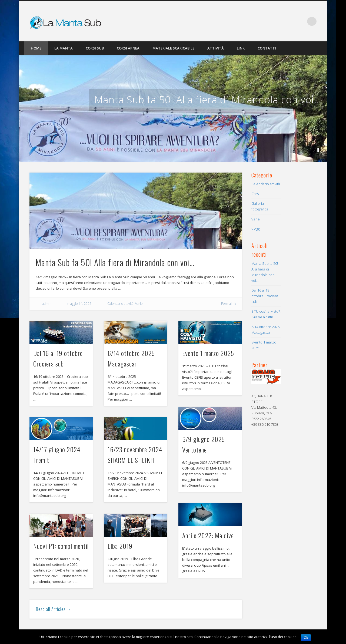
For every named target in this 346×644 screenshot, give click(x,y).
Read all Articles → (54, 609)
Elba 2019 (120, 546)
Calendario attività (120, 304)
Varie (139, 304)
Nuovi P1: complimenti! (61, 546)
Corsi (255, 194)
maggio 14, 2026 (79, 304)
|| (318, 149)
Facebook (301, 21)
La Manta (64, 48)
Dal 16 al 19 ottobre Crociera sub (265, 296)
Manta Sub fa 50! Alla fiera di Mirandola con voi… (208, 100)
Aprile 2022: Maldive (208, 535)
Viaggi (256, 229)
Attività (216, 48)
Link (241, 48)
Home (36, 48)
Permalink (229, 304)
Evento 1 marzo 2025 (208, 353)
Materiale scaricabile (173, 48)
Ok (306, 638)
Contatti (267, 48)
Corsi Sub (95, 48)
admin (47, 304)
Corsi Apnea (128, 48)
